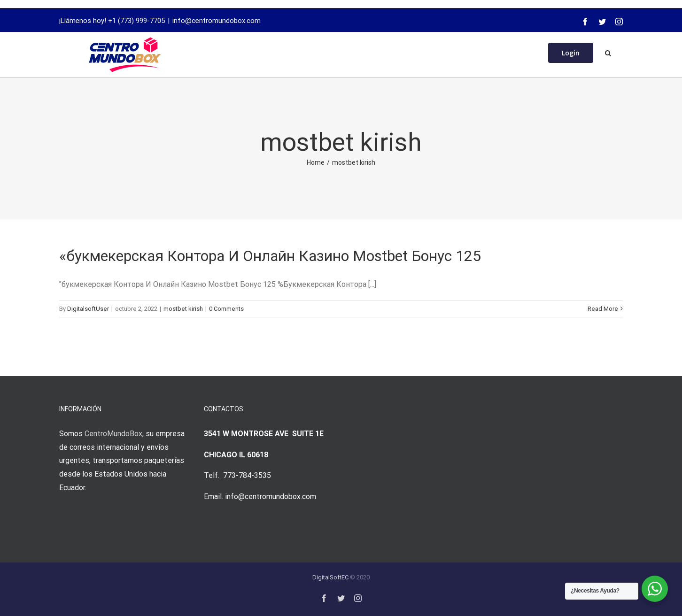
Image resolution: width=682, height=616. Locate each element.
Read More (603, 309)
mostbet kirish (183, 309)
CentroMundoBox (113, 434)
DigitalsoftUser (88, 309)
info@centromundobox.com (217, 21)
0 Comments (226, 309)
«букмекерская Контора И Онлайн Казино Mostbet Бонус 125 (270, 256)
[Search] (608, 52)
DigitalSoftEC (330, 577)
